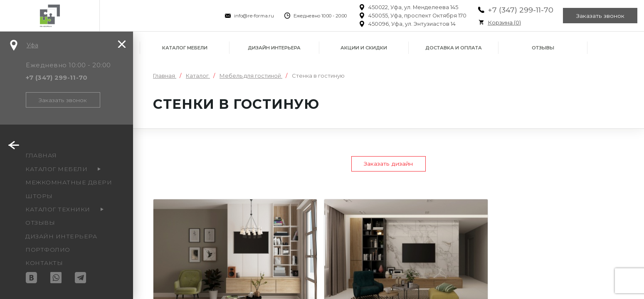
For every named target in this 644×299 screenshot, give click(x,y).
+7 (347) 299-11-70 (519, 10)
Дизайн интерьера (274, 48)
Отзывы (543, 48)
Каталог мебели (185, 48)
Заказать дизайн (389, 164)
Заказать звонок (600, 16)
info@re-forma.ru (252, 16)
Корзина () (503, 22)
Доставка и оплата (454, 48)
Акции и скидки (364, 48)
